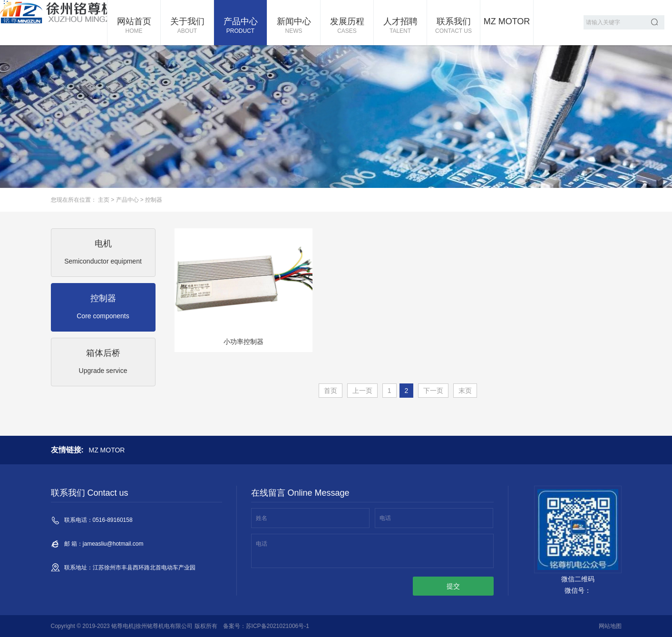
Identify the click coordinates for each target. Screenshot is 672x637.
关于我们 (187, 26)
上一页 (362, 391)
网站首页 (134, 26)
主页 (104, 200)
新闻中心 (294, 26)
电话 (385, 518)
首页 (331, 391)
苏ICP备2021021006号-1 (278, 626)
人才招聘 (400, 26)
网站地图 (610, 626)
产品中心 (240, 26)
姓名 (262, 518)
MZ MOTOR (507, 21)
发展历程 (347, 26)
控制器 (154, 200)
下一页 (433, 391)
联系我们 (453, 26)
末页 (465, 391)
